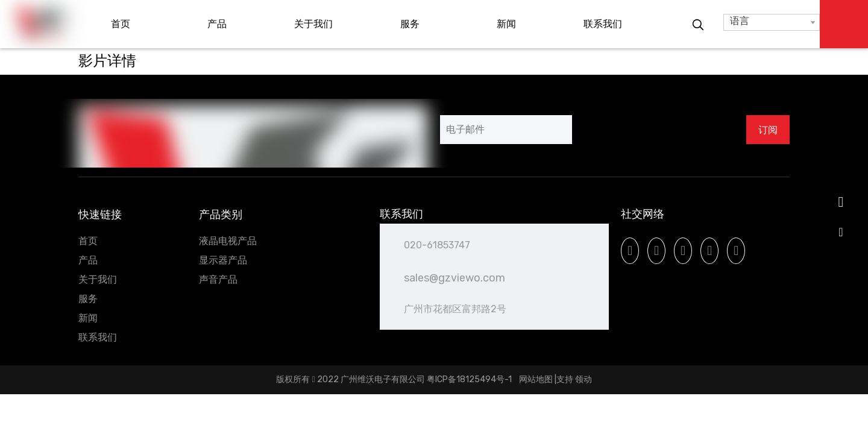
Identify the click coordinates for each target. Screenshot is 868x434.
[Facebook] (630, 251)
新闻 (88, 318)
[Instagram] (709, 251)
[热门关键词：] (698, 25)
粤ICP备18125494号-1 (470, 379)
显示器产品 (223, 260)
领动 (583, 379)
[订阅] (768, 130)
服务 (88, 299)
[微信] (736, 251)
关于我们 (98, 279)
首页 (88, 241)
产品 (88, 260)
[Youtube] (683, 251)
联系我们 (98, 337)
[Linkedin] (656, 251)
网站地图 (536, 379)
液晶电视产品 (228, 241)
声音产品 (218, 279)
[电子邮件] (506, 130)
